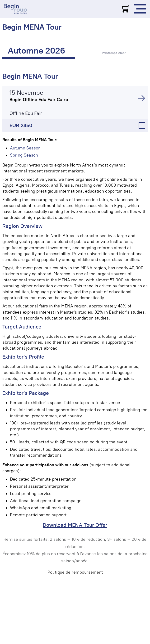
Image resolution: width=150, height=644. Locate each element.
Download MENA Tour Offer (75, 525)
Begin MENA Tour (30, 76)
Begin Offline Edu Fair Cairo (39, 99)
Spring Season (24, 155)
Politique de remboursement (75, 572)
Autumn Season (25, 148)
